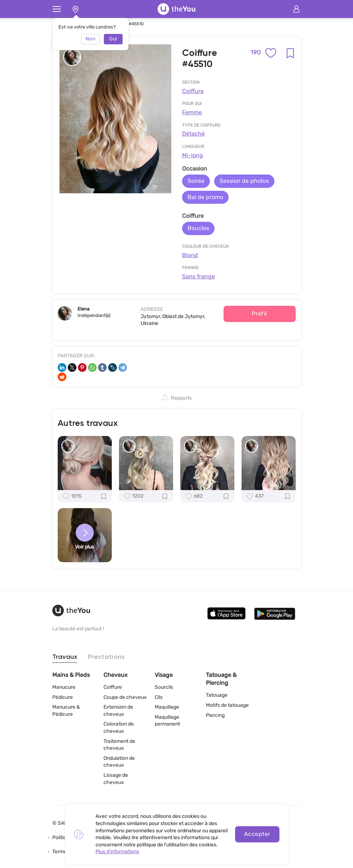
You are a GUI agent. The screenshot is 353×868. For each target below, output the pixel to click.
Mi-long (193, 155)
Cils (159, 697)
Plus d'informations (117, 852)
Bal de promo (205, 197)
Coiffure (193, 91)
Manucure (64, 687)
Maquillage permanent (167, 721)
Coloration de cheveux (119, 728)
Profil (259, 314)
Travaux (65, 657)
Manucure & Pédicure (66, 711)
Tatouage (217, 695)
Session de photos (244, 181)
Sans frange (198, 276)
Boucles (198, 228)
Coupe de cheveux (125, 697)
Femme (192, 112)
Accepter (257, 834)
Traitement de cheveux (119, 745)
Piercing (215, 715)
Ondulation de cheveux (119, 762)
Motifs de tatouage (227, 705)
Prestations (106, 657)
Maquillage (167, 707)
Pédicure (63, 697)
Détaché (193, 134)
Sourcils (164, 687)
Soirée (196, 181)
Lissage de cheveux (116, 779)
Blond (190, 255)
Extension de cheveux (118, 711)
